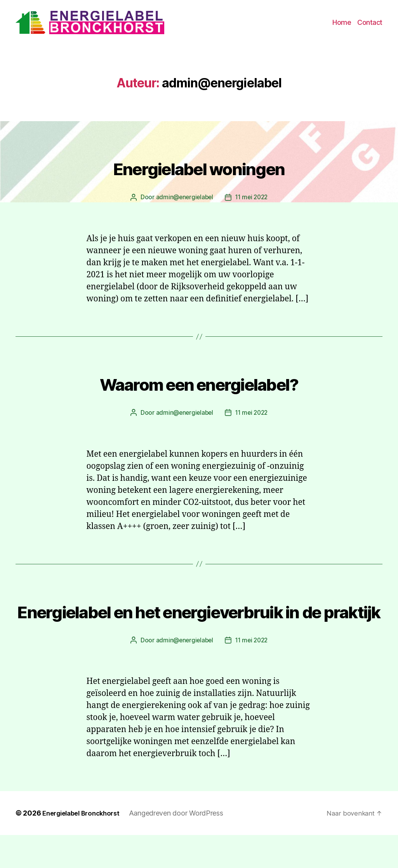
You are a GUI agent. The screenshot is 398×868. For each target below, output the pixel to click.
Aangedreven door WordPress (184, 846)
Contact (370, 25)
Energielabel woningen (199, 171)
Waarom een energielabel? (199, 387)
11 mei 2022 (252, 202)
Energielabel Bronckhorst (85, 846)
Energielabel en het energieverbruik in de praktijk (199, 628)
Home (342, 25)
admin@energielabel (183, 202)
